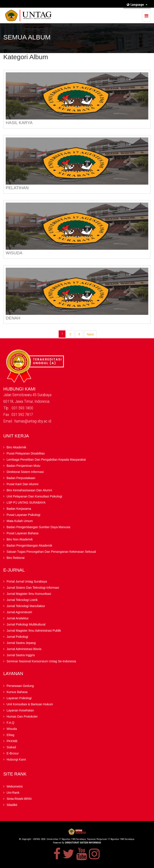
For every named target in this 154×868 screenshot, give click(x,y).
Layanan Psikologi (19, 698)
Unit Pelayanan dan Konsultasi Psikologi (34, 496)
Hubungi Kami (16, 759)
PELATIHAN (17, 188)
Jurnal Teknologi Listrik (22, 600)
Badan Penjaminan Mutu (23, 466)
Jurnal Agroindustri (19, 612)
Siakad (11, 747)
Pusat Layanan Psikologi (23, 515)
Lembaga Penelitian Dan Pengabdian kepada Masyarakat (46, 460)
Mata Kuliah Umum (20, 521)
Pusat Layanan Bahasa (23, 533)
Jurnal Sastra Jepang (21, 643)
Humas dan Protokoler (22, 717)
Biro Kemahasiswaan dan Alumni (29, 490)
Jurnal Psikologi (17, 637)
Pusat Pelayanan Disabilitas (26, 453)
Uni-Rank (13, 793)
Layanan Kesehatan (20, 710)
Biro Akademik (16, 447)
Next (90, 334)
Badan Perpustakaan (21, 478)
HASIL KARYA (19, 123)
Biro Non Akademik (20, 539)
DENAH (13, 318)
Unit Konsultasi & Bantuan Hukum (30, 704)
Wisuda (12, 729)
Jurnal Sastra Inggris (21, 655)
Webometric (15, 786)
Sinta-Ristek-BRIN (19, 799)
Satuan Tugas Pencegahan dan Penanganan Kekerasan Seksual (51, 552)
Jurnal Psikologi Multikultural (26, 624)
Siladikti (12, 805)
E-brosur (13, 753)
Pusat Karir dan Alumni (23, 484)
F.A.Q (10, 723)
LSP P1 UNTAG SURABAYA (26, 503)
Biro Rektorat (16, 558)
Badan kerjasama (19, 509)
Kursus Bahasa (17, 692)
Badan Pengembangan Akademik (29, 545)
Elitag (10, 735)
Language (137, 5)
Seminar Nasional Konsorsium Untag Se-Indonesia (41, 661)
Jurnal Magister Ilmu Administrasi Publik (34, 631)
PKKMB (12, 741)
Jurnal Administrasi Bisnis (24, 649)
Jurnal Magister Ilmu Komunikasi (29, 594)
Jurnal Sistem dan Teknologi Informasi (33, 588)
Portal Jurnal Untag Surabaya (27, 581)
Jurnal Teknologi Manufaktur (26, 606)
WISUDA (14, 253)
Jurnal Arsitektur (18, 618)
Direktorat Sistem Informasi (25, 472)
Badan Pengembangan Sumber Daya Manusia (38, 527)
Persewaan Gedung (20, 686)
